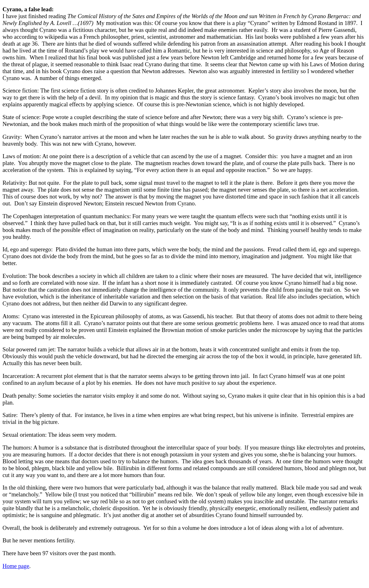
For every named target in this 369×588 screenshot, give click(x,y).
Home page (16, 566)
